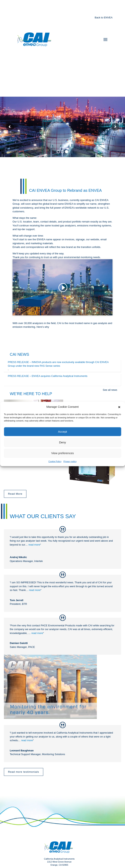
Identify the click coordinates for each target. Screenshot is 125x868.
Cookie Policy (55, 461)
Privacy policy (70, 461)
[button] (119, 407)
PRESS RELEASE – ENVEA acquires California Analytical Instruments (48, 376)
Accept (63, 432)
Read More (15, 494)
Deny (62, 442)
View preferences (63, 453)
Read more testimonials (24, 772)
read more (34, 545)
